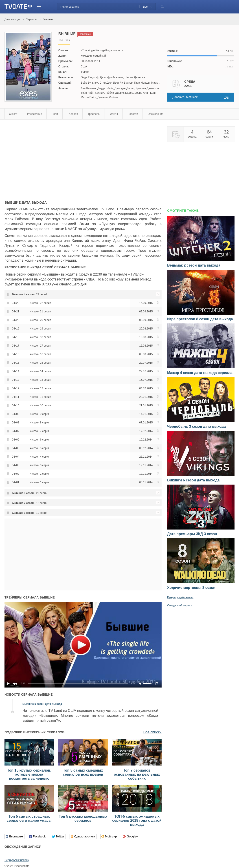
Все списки (152, 732)
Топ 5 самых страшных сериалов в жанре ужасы (29, 818)
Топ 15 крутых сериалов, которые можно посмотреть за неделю (29, 774)
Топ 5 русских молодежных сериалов (83, 818)
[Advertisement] (42, 158)
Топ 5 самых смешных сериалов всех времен (83, 772)
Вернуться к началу (17, 860)
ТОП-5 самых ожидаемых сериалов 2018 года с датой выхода (137, 820)
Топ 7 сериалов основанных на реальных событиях (137, 774)
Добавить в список (185, 97)
